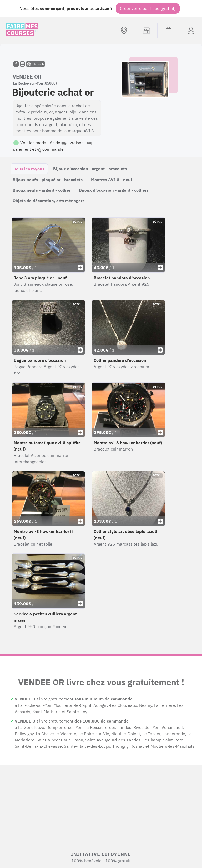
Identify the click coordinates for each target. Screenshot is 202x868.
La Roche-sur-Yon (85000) (35, 83)
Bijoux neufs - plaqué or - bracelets (48, 180)
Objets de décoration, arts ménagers (49, 201)
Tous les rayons (29, 169)
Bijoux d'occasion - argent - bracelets (90, 169)
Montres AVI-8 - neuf (112, 180)
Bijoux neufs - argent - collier (42, 190)
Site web (36, 64)
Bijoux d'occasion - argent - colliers (114, 190)
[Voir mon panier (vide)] (168, 30)
